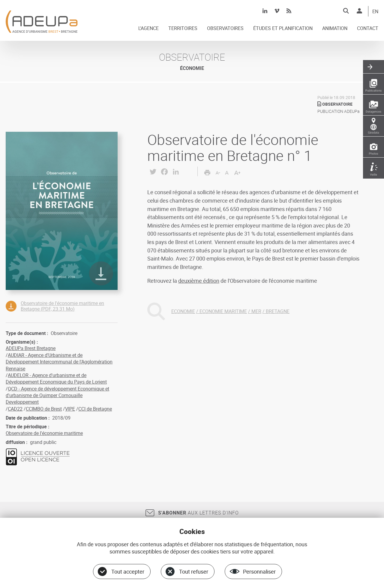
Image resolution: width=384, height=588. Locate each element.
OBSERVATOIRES (225, 29)
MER (256, 311)
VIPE (70, 409)
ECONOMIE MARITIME (223, 311)
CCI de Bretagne (95, 409)
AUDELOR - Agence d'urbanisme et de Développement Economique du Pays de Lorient (56, 378)
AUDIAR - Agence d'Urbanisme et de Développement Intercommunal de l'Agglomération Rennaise (59, 362)
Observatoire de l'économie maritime (44, 433)
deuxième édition (199, 281)
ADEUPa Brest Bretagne (31, 348)
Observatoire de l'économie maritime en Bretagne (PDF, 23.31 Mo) (62, 306)
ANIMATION (335, 29)
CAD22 (15, 409)
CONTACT (368, 29)
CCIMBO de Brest (44, 409)
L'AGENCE (148, 29)
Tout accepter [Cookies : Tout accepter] (128, 571)
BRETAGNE (278, 311)
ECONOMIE (183, 311)
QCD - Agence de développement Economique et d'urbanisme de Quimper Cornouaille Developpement (57, 395)
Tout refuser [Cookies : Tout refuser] (194, 571)
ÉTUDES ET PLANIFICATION (283, 29)
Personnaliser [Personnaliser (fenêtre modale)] (259, 571)
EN (375, 12)
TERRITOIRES (183, 29)
